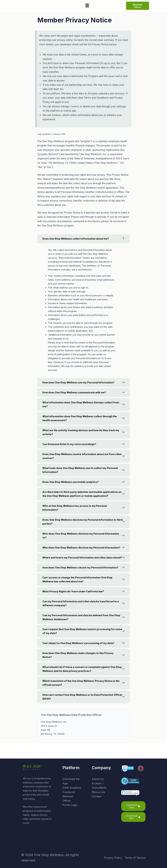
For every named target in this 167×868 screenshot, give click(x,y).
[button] (87, 6)
